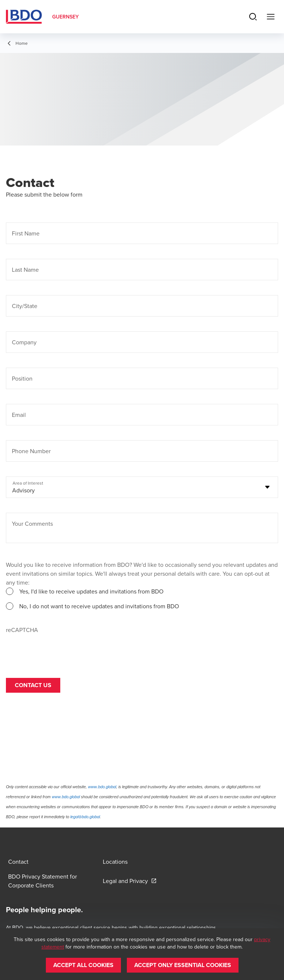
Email (19, 415)
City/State (25, 306)
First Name (26, 233)
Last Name (25, 270)
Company (24, 342)
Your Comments (32, 524)
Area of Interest (28, 483)
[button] (83, 965)
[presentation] (62, 649)
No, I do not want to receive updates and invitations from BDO (99, 606)
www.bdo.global (102, 787)
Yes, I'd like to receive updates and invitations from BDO (91, 591)
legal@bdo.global (85, 817)
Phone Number (31, 451)
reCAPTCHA (22, 630)
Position (22, 378)
